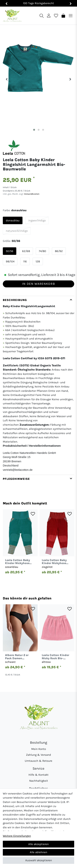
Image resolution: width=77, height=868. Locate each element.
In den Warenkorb (38, 284)
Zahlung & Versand (38, 755)
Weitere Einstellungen (17, 836)
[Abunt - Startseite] (12, 16)
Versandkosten (31, 194)
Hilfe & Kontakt (38, 775)
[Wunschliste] (56, 15)
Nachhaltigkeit (39, 781)
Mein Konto (39, 749)
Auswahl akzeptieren (39, 860)
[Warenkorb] (63, 15)
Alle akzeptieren (38, 844)
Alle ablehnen (38, 852)
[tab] (38, 385)
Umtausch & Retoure (38, 761)
